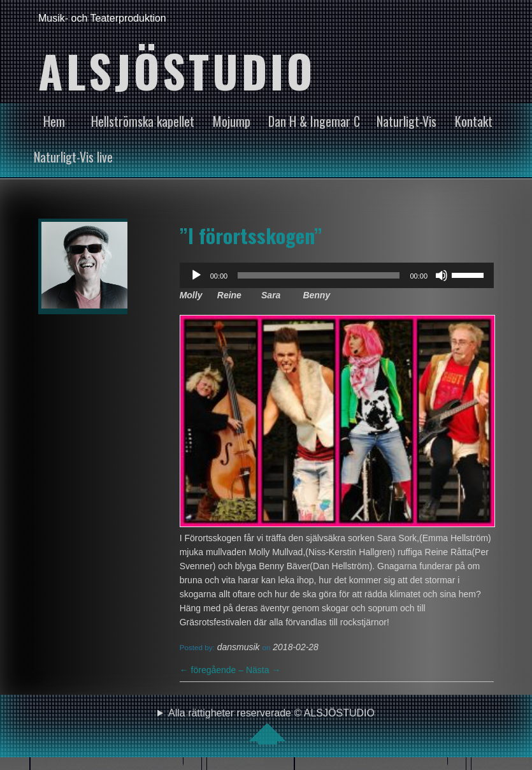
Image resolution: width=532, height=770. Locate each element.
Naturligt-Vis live (73, 157)
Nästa (263, 670)
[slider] (319, 275)
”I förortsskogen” (251, 235)
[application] (337, 275)
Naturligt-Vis (406, 121)
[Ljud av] (442, 275)
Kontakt (474, 121)
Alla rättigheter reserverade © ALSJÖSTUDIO (271, 726)
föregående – (213, 670)
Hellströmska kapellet (143, 121)
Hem (54, 121)
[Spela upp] (196, 275)
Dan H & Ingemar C (314, 121)
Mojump (232, 121)
